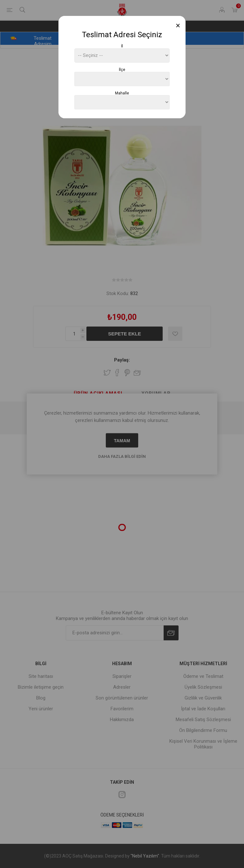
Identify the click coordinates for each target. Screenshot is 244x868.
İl (122, 46)
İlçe (122, 70)
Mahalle (122, 93)
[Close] (178, 26)
